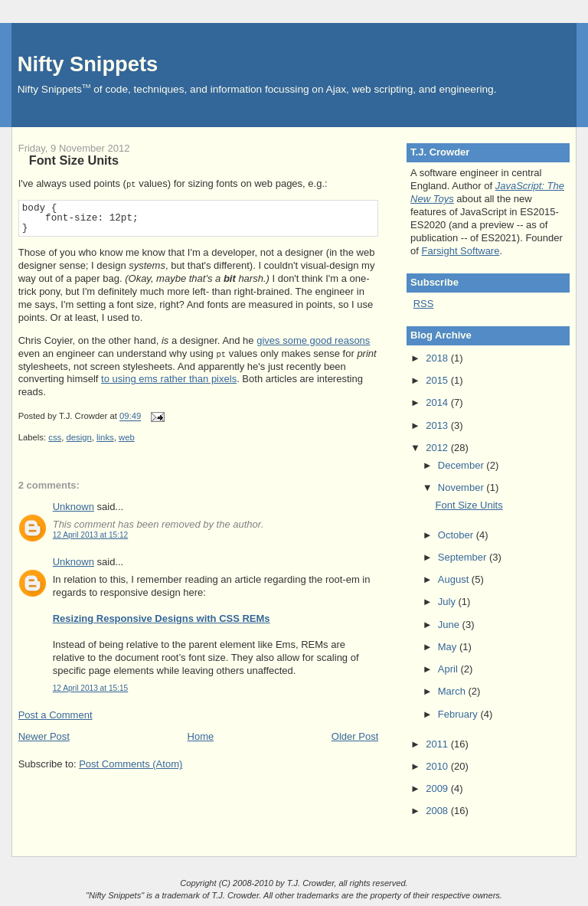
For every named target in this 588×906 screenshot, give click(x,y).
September (464, 557)
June (450, 625)
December (462, 465)
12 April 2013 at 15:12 (91, 535)
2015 (438, 380)
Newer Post (44, 736)
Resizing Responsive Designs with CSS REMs (162, 618)
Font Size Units (74, 160)
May (449, 647)
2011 (438, 744)
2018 (438, 358)
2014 (438, 402)
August (455, 579)
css (55, 437)
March (453, 691)
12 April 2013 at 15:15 (91, 688)
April (449, 669)
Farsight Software (461, 251)
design (79, 437)
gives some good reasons (313, 340)
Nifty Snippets (88, 64)
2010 (438, 766)
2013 (438, 425)
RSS (424, 304)
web (127, 437)
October (457, 535)
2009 (438, 788)
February (459, 714)
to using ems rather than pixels (169, 379)
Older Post (355, 736)
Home (201, 736)
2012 (438, 448)
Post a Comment (56, 715)
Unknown (73, 507)
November (462, 487)
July (448, 602)
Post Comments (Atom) (131, 764)
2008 (438, 811)
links (105, 437)
